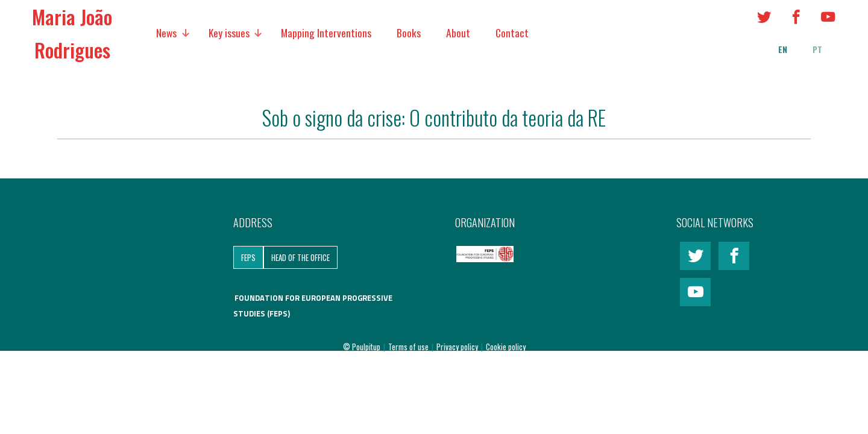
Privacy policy (458, 347)
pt (817, 49)
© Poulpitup (362, 347)
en (783, 49)
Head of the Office (300, 257)
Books (409, 33)
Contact (512, 33)
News (166, 33)
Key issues (229, 33)
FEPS (248, 257)
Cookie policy (506, 347)
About (458, 33)
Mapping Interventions (326, 33)
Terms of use (409, 347)
